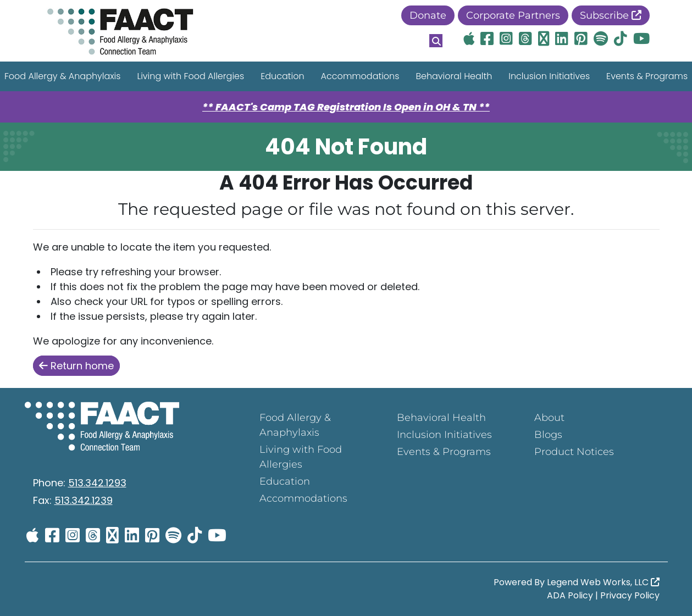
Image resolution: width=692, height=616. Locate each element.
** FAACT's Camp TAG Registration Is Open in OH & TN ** (346, 107)
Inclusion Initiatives (549, 76)
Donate (428, 15)
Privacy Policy (630, 595)
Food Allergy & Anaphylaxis (295, 425)
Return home (76, 366)
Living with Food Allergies (190, 76)
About (549, 418)
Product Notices (574, 452)
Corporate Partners (513, 15)
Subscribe (611, 15)
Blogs (548, 435)
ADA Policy (570, 595)
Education (282, 76)
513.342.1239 (84, 500)
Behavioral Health (454, 76)
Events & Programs (444, 452)
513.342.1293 (97, 483)
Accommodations (360, 76)
